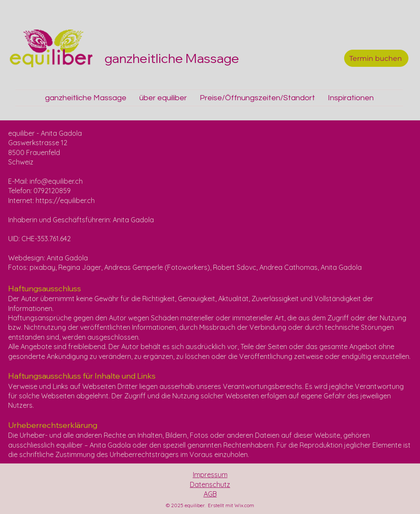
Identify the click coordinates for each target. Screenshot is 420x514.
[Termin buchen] (376, 58)
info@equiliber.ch (56, 181)
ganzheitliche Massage (173, 58)
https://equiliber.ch (65, 200)
